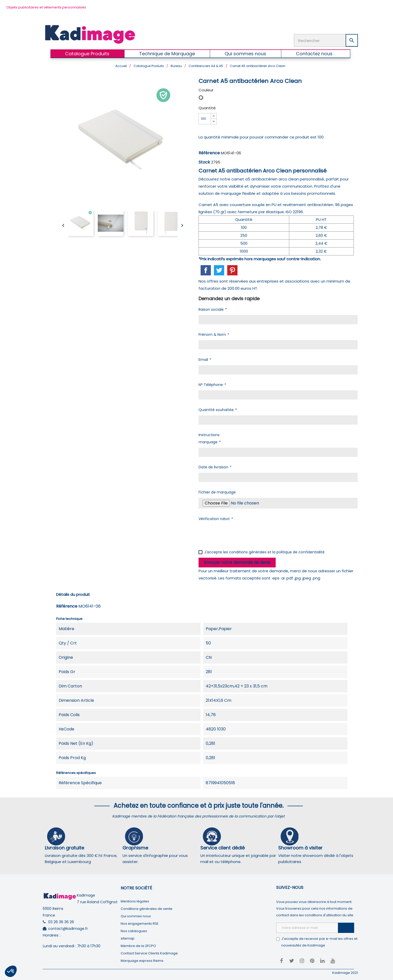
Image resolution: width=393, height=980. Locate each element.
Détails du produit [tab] (73, 594)
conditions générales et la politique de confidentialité (277, 552)
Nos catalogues (134, 930)
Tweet (219, 270)
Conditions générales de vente (147, 908)
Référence (209, 152)
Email (205, 359)
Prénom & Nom (214, 334)
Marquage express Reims (142, 960)
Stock (204, 162)
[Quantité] (205, 118)
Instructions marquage (209, 438)
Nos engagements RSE (140, 923)
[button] (11, 971)
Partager (206, 270)
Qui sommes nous (136, 916)
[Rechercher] (326, 40)
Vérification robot (216, 518)
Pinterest (232, 270)
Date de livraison (215, 467)
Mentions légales (135, 901)
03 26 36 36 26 (61, 921)
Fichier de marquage (217, 492)
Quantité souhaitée (218, 409)
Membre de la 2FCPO (138, 945)
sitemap (128, 938)
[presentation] (237, 534)
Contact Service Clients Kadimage (149, 953)
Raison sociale (213, 309)
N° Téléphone (212, 384)
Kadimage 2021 (345, 972)
